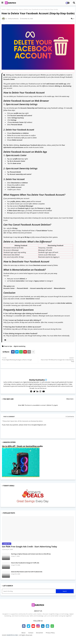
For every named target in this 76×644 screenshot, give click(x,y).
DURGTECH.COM (12, 635)
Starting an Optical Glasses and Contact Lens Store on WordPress (31, 554)
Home (3, 9)
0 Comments (70, 416)
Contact (31, 633)
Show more (70, 399)
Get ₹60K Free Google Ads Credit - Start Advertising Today (29, 547)
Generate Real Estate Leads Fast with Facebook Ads (27, 572)
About (23, 633)
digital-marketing (12, 9)
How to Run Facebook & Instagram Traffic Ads (25, 563)
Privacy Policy (50, 633)
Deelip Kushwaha (37, 380)
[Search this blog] (29, 591)
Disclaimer (40, 633)
